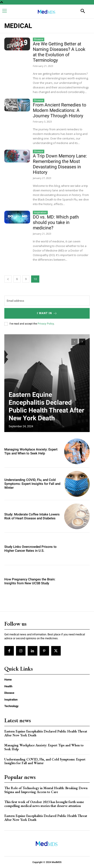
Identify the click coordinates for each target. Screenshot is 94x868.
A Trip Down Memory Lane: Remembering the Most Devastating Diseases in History (60, 164)
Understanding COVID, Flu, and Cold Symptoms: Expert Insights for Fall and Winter (32, 484)
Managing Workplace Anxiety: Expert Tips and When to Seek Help (31, 451)
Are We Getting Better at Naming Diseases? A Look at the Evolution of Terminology (59, 52)
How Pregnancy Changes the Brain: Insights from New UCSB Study (30, 581)
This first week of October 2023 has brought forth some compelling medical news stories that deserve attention (44, 804)
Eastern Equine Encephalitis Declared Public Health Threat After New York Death (46, 406)
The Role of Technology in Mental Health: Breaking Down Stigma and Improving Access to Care (46, 790)
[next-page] (82, 342)
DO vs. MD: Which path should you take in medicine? (56, 222)
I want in (47, 313)
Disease (39, 39)
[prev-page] (8, 279)
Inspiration (40, 212)
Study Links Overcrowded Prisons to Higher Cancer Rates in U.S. (30, 549)
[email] (47, 301)
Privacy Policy (46, 324)
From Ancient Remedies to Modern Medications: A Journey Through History (60, 110)
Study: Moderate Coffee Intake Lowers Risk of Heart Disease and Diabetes (32, 516)
